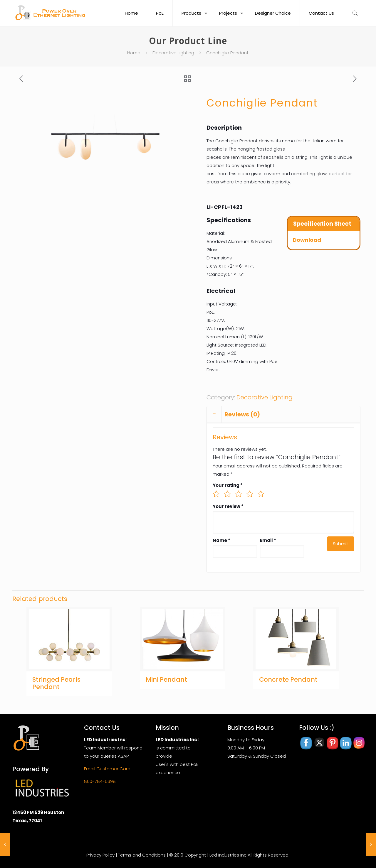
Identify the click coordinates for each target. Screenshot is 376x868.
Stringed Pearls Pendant (56, 683)
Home (134, 53)
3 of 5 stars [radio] (239, 494)
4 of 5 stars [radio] (250, 494)
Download (307, 240)
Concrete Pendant (288, 679)
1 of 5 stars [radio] (216, 494)
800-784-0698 (100, 781)
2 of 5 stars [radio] (227, 494)
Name (221, 540)
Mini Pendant (166, 679)
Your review (228, 506)
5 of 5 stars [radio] (261, 494)
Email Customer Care (107, 769)
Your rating (228, 485)
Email (268, 540)
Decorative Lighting (173, 53)
